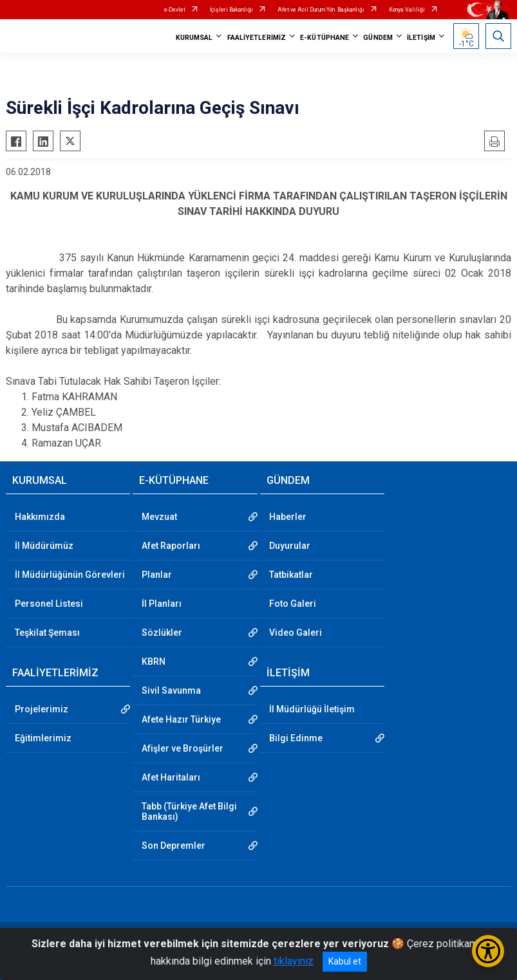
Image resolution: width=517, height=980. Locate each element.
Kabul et (345, 961)
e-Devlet (175, 10)
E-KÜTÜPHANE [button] (324, 38)
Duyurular (290, 546)
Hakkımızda (40, 517)
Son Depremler (174, 846)
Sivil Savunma (171, 690)
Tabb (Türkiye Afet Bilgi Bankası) (189, 811)
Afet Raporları (171, 546)
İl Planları (162, 604)
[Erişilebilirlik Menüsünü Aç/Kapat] (488, 951)
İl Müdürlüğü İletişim (312, 709)
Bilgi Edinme (296, 738)
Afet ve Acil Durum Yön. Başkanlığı (321, 10)
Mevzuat (159, 517)
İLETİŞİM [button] (421, 38)
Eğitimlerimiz (43, 738)
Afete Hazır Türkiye (181, 719)
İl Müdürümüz (44, 546)
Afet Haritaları (171, 777)
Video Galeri (296, 633)
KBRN (154, 661)
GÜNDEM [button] (378, 38)
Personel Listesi (49, 604)
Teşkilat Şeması (47, 633)
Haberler (288, 517)
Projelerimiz (42, 709)
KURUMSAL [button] (194, 38)
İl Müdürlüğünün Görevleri (70, 575)
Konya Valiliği (407, 10)
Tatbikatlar (291, 575)
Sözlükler (162, 633)
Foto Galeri (293, 604)
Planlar (157, 575)
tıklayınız (294, 961)
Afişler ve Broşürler (183, 748)
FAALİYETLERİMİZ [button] (257, 38)
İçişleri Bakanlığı (231, 10)
